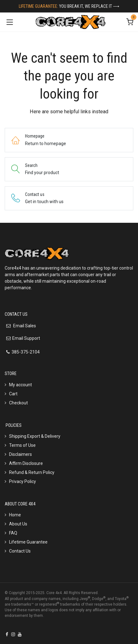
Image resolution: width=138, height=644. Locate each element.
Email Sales (24, 326)
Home (15, 515)
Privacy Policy (23, 481)
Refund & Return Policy (32, 472)
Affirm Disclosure (26, 463)
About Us (18, 524)
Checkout (18, 403)
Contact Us (20, 551)
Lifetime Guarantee (28, 542)
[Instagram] (13, 634)
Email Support (26, 338)
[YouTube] (20, 634)
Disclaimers (20, 454)
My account (20, 385)
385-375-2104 (26, 352)
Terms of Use (22, 445)
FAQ (13, 533)
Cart (13, 394)
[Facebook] (7, 634)
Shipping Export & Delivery (35, 436)
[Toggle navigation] (10, 22)
